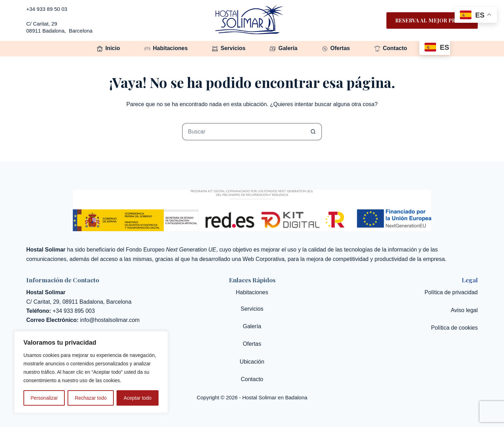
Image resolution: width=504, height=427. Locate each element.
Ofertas (252, 344)
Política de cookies (454, 328)
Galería (252, 326)
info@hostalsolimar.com (110, 320)
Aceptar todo (137, 398)
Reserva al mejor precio (432, 20)
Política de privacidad (451, 292)
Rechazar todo (91, 398)
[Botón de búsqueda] (313, 132)
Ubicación (252, 362)
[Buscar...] (243, 132)
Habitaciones (252, 292)
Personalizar (44, 398)
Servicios (252, 309)
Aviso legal (464, 310)
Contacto (252, 379)
